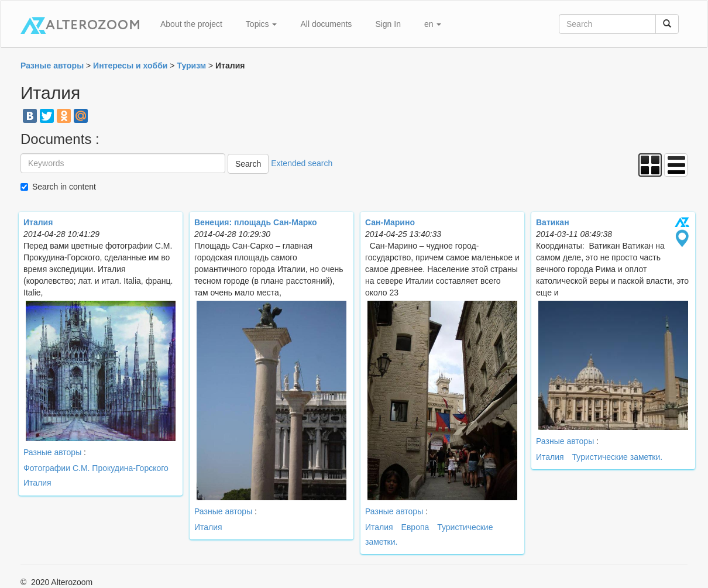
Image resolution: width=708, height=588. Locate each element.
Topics (262, 24)
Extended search (302, 163)
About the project (191, 24)
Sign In (388, 24)
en (433, 24)
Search (248, 164)
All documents (326, 24)
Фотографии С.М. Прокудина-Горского (96, 468)
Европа (415, 527)
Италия (37, 483)
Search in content (64, 187)
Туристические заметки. (618, 457)
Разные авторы (52, 452)
